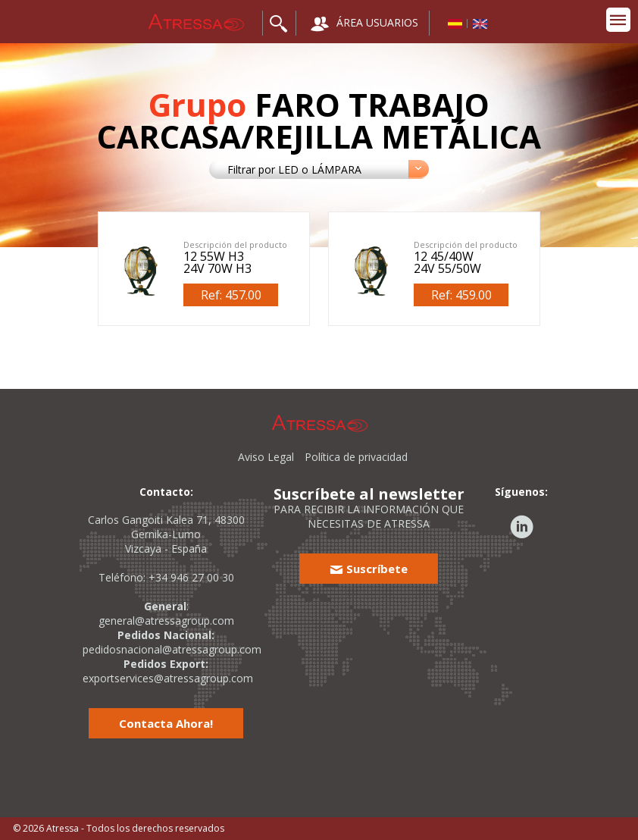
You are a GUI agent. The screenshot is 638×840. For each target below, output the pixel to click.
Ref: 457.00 (231, 295)
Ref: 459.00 (461, 295)
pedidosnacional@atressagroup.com (172, 649)
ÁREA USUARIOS (364, 24)
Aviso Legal (266, 457)
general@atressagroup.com (166, 621)
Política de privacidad (356, 457)
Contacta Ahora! (166, 723)
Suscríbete (369, 569)
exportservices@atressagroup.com (168, 678)
